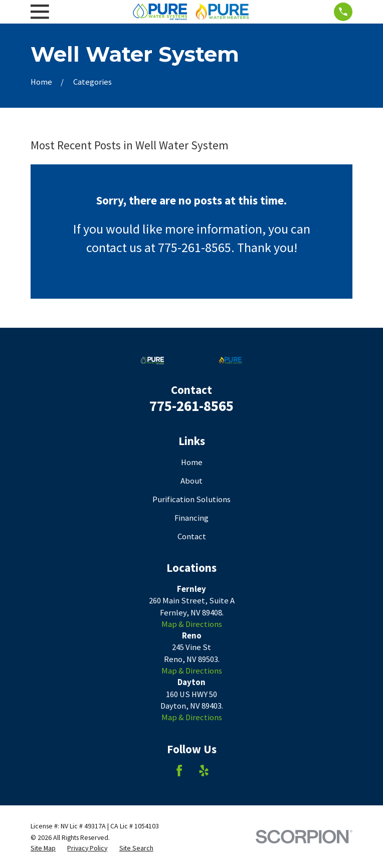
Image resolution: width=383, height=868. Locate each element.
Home (192, 462)
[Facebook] (179, 771)
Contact (192, 536)
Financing (192, 518)
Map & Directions (192, 624)
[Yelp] (204, 771)
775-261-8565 (192, 406)
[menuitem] (43, 848)
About (192, 481)
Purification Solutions (192, 499)
